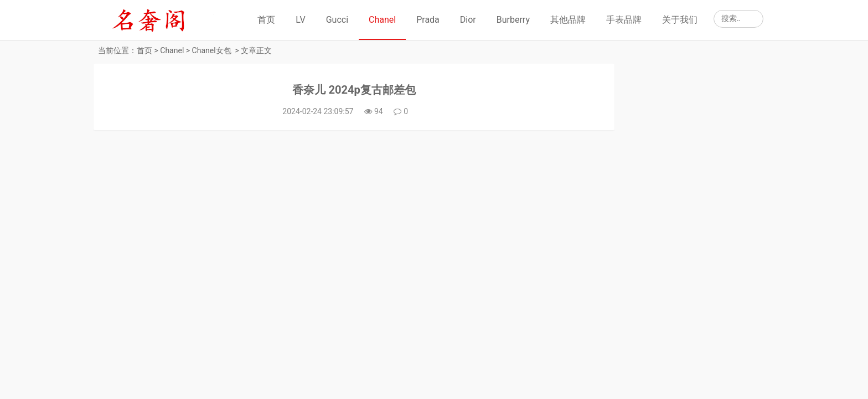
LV (300, 20)
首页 (266, 20)
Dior (468, 20)
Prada (428, 20)
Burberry (513, 20)
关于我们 (680, 20)
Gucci (337, 20)
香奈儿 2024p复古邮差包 (335, 92)
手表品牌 (624, 20)
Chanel (382, 20)
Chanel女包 (212, 50)
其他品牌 (568, 20)
